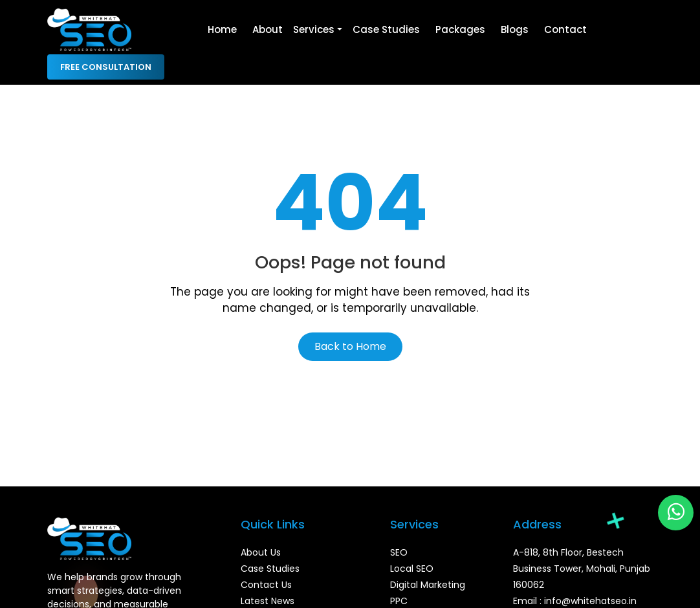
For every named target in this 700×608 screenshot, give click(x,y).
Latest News (268, 601)
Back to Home (350, 346)
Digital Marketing (428, 585)
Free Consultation (106, 67)
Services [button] (314, 29)
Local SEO (412, 569)
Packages (460, 29)
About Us (261, 552)
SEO (399, 552)
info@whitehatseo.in (590, 601)
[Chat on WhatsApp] (676, 513)
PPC (399, 601)
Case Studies (386, 29)
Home (222, 29)
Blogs (515, 29)
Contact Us (266, 585)
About (268, 29)
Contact (565, 29)
